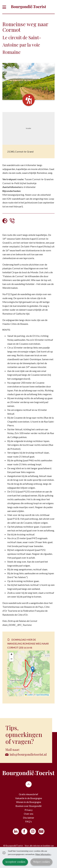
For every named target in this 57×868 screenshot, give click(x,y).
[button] (33, 670)
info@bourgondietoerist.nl (28, 754)
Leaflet (29, 695)
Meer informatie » (43, 854)
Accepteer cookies (15, 862)
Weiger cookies (41, 862)
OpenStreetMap (42, 695)
